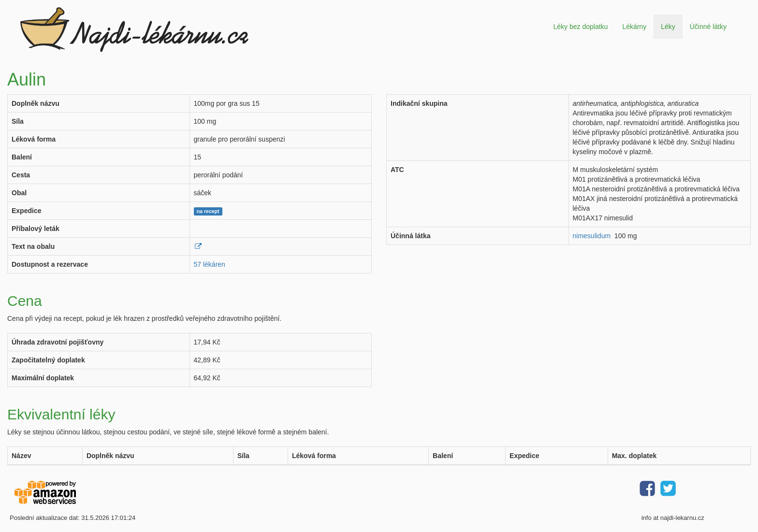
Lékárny (634, 27)
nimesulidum (592, 236)
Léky (668, 27)
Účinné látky (708, 27)
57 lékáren (210, 264)
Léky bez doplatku (580, 27)
